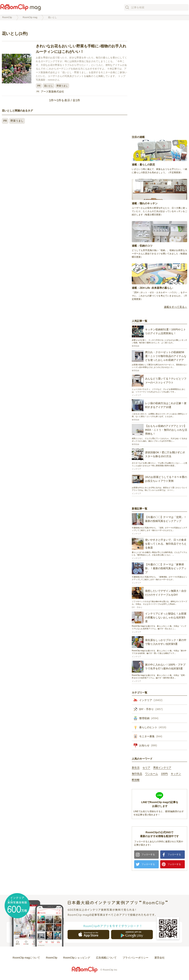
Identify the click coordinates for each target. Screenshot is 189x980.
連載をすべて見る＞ (176, 307)
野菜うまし (62, 86)
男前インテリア (162, 768)
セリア (146, 768)
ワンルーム (152, 774)
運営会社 (159, 958)
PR (39, 86)
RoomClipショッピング (77, 958)
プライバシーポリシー (135, 958)
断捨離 (136, 780)
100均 (164, 774)
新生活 (136, 768)
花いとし (49, 86)
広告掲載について (106, 958)
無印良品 (137, 774)
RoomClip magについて (26, 958)
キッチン (176, 774)
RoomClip (52, 958)
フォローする (148, 854)
